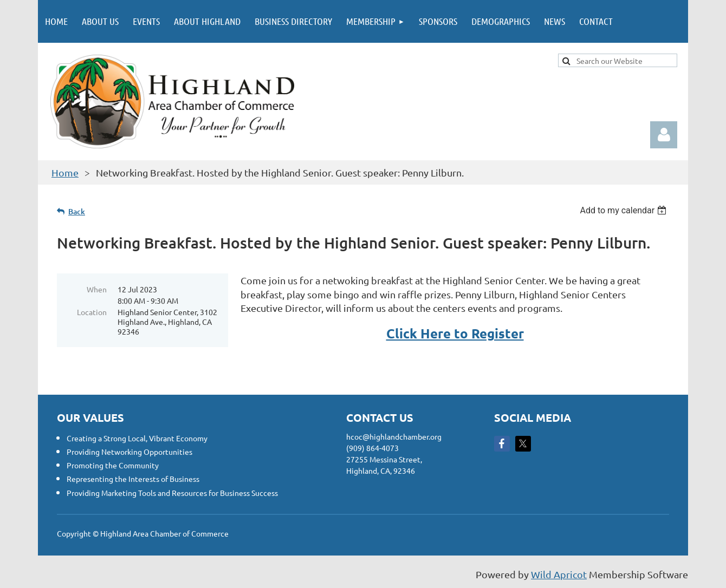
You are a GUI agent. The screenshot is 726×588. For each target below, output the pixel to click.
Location (92, 312)
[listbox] (624, 210)
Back (77, 211)
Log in (664, 135)
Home (65, 172)
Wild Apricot (559, 574)
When (97, 289)
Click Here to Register (455, 333)
